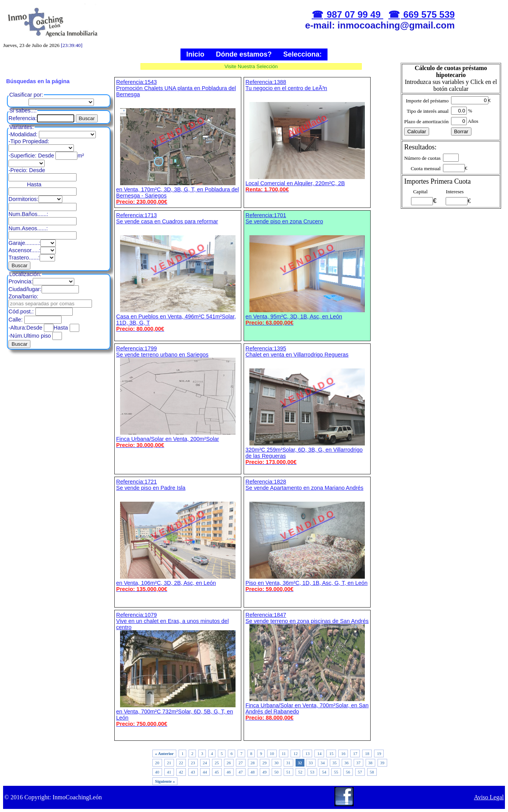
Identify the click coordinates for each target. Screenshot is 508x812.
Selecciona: (302, 54)
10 (272, 753)
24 (205, 763)
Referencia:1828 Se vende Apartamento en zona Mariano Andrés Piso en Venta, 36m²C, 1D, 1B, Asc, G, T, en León (307, 535)
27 (241, 763)
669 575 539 (428, 14)
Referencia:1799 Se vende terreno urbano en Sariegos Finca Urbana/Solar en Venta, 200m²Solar (178, 397)
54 (324, 772)
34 (323, 763)
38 (370, 763)
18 (367, 753)
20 (157, 763)
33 (311, 763)
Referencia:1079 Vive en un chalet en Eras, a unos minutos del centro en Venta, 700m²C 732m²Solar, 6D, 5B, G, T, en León (178, 669)
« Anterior (165, 753)
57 (360, 772)
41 (169, 772)
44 (205, 772)
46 (229, 772)
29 (265, 763)
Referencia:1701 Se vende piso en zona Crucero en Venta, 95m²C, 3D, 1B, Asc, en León (307, 269)
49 (265, 772)
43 (193, 772)
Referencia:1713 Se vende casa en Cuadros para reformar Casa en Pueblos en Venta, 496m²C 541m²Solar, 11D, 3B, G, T (178, 272)
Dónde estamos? (244, 54)
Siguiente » (165, 781)
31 (288, 763)
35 (335, 763)
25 (217, 763)
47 (241, 772)
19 (379, 753)
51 (288, 772)
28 (253, 763)
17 (355, 753)
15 (331, 753)
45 (217, 772)
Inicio (195, 54)
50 (277, 772)
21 (169, 763)
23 (193, 763)
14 (319, 753)
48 (253, 772)
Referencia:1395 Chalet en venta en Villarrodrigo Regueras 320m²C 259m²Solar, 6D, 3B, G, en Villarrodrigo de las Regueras (307, 405)
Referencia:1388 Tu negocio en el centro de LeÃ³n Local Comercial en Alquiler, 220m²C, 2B (307, 136)
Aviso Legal (489, 797)
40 (157, 772)
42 (181, 772)
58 (372, 772)
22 (181, 763)
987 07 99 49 (353, 14)
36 (347, 763)
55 (336, 772)
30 (277, 763)
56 (348, 772)
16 (343, 753)
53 (312, 772)
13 (307, 753)
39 (382, 763)
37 (358, 763)
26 (229, 763)
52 (300, 772)
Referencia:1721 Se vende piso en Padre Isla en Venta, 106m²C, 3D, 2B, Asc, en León (178, 535)
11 (284, 753)
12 (295, 753)
